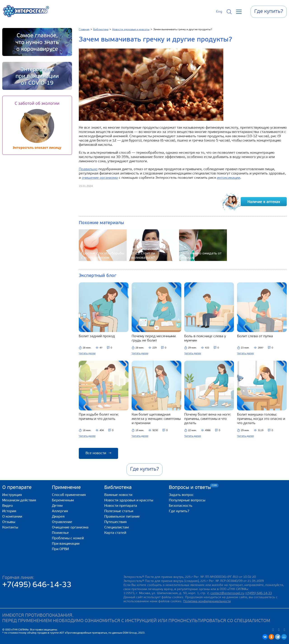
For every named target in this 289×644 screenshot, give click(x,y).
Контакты (10, 528)
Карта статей (115, 533)
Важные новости (118, 495)
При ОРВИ (60, 549)
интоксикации (229, 178)
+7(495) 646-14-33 (37, 585)
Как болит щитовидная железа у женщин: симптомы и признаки (156, 419)
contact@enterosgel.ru (227, 593)
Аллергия (60, 511)
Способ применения (69, 495)
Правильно (88, 169)
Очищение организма (70, 528)
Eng (219, 12)
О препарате (17, 488)
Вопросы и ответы (190, 487)
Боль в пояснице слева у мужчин (205, 338)
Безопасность (181, 506)
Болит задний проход (97, 336)
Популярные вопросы (187, 500)
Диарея (58, 517)
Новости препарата (121, 506)
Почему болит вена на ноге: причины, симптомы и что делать (208, 419)
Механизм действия (19, 500)
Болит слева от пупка (255, 336)
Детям (57, 506)
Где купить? (179, 511)
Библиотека (118, 488)
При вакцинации (66, 544)
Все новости (98, 453)
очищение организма (100, 178)
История (9, 511)
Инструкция (12, 495)
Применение (66, 488)
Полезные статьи (119, 511)
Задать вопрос (181, 495)
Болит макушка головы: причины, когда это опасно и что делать (261, 419)
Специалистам (117, 528)
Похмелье (60, 533)
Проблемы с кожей (68, 538)
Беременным (63, 500)
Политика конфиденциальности (207, 601)
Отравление (62, 522)
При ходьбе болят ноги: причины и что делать (99, 417)
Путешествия (115, 522)
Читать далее (87, 353)
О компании (12, 517)
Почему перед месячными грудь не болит (154, 338)
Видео (8, 506)
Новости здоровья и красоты (129, 500)
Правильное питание (122, 517)
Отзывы (9, 522)
